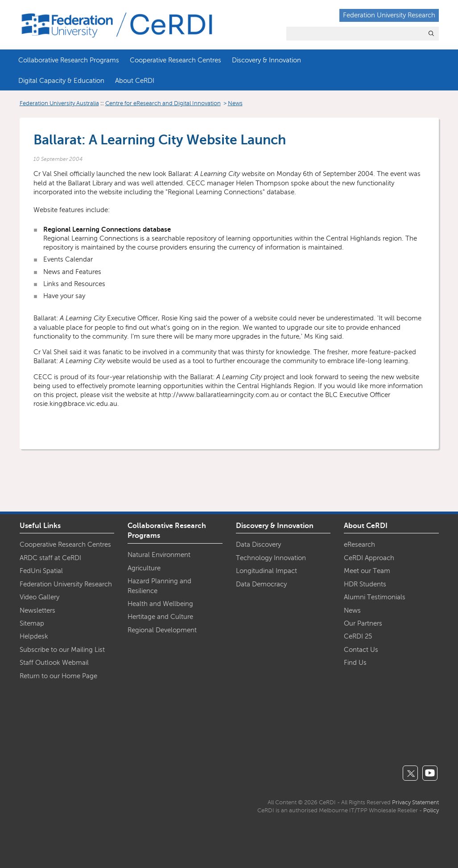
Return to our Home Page (58, 676)
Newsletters (37, 610)
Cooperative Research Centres (175, 60)
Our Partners (363, 623)
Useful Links (40, 526)
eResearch (359, 545)
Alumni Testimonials (375, 597)
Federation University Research (389, 15)
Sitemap (32, 623)
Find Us (355, 663)
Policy (431, 811)
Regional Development (162, 630)
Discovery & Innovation (266, 60)
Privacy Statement (415, 802)
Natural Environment (159, 555)
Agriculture (144, 568)
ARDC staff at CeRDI (50, 558)
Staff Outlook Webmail (54, 663)
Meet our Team (367, 571)
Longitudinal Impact (266, 571)
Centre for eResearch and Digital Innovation (163, 103)
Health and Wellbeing (160, 604)
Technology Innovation (271, 558)
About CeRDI (135, 81)
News (235, 103)
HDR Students (365, 584)
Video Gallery (39, 597)
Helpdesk (34, 636)
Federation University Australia (59, 103)
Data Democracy (261, 584)
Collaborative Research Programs (69, 60)
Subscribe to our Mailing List (62, 650)
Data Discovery (258, 545)
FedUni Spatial (41, 571)
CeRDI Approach (369, 558)
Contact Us (361, 650)
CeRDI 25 (358, 636)
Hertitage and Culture (160, 617)
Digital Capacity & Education (61, 81)
